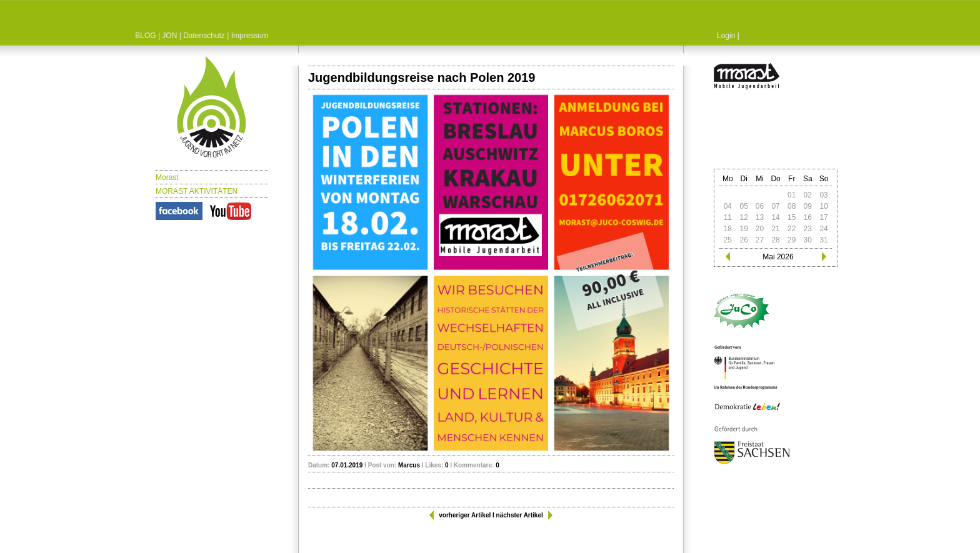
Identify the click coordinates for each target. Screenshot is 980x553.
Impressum (250, 36)
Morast (167, 177)
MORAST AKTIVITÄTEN (197, 191)
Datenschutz (204, 36)
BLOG (145, 36)
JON (169, 36)
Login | (728, 36)
